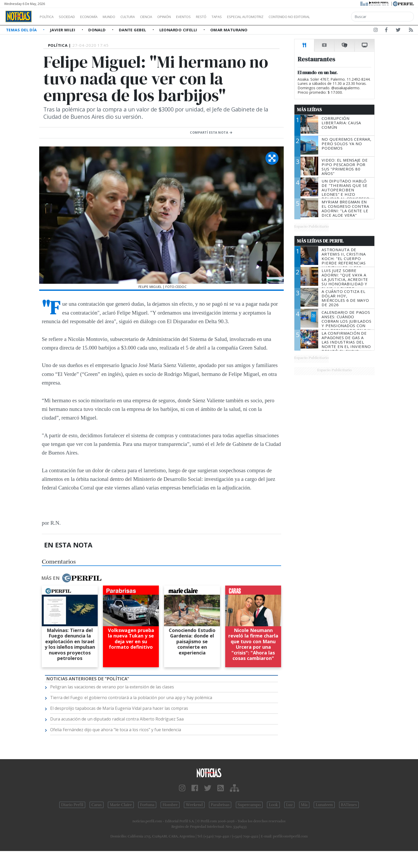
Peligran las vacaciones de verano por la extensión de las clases (112, 687)
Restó (229, 17)
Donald (98, 30)
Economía (98, 17)
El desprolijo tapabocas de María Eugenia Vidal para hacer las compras (119, 708)
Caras (97, 805)
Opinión (185, 17)
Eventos (208, 17)
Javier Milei (63, 30)
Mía (304, 805)
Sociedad (72, 17)
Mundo (121, 17)
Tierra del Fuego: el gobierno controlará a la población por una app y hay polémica (131, 698)
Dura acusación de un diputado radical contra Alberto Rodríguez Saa (117, 719)
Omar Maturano (229, 30)
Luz (289, 805)
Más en (71, 578)
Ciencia (164, 17)
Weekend (194, 805)
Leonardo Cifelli (179, 30)
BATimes (349, 805)
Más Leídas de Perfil (320, 241)
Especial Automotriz (280, 17)
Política (49, 17)
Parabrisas (220, 805)
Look (273, 805)
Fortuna (147, 805)
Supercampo (249, 805)
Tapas (246, 17)
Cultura (143, 17)
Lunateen (324, 805)
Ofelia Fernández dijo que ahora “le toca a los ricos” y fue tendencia (116, 730)
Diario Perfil (72, 805)
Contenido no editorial (334, 17)
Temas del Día (22, 30)
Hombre (170, 805)
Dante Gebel (133, 30)
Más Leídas (309, 110)
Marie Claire (121, 805)
